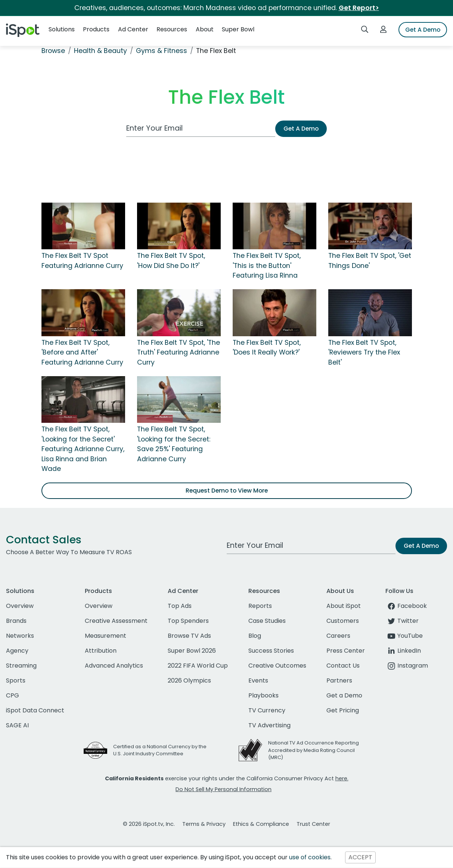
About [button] (205, 29)
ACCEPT (360, 857)
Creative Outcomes (277, 666)
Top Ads (180, 606)
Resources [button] (172, 29)
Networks (20, 636)
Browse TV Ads (189, 636)
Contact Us (343, 666)
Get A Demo (423, 30)
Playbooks (263, 695)
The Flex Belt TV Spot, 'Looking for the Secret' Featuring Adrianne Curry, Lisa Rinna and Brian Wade (83, 449)
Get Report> (359, 8)
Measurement (106, 636)
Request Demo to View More (227, 491)
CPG (13, 695)
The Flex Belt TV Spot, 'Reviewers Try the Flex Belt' (364, 352)
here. (342, 778)
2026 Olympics (189, 680)
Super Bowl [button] (238, 29)
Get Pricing (343, 710)
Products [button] (96, 29)
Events (258, 680)
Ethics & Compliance (261, 824)
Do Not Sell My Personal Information (224, 789)
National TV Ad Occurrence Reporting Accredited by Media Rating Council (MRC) (314, 750)
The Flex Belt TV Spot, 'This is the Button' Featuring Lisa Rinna (267, 266)
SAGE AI (17, 725)
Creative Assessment (116, 621)
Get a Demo (344, 695)
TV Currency (267, 710)
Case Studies (267, 621)
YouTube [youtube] (404, 636)
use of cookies (310, 857)
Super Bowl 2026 (192, 651)
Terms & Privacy (204, 824)
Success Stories (271, 651)
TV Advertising (269, 725)
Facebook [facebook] (406, 606)
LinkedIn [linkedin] (403, 651)
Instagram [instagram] (407, 666)
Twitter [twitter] (402, 621)
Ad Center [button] (133, 29)
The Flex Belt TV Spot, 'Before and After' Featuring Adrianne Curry (82, 352)
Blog (255, 636)
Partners (339, 680)
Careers (338, 636)
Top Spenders (188, 621)
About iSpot (344, 606)
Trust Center (313, 824)
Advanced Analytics (114, 666)
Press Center (346, 651)
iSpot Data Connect (35, 710)
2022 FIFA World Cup (198, 666)
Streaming (21, 666)
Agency (17, 651)
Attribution (101, 651)
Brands (16, 621)
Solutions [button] (62, 29)
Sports (16, 680)
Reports (260, 606)
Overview (20, 606)
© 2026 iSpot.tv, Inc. (149, 824)
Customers (343, 621)
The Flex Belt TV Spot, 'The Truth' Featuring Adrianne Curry (179, 352)
